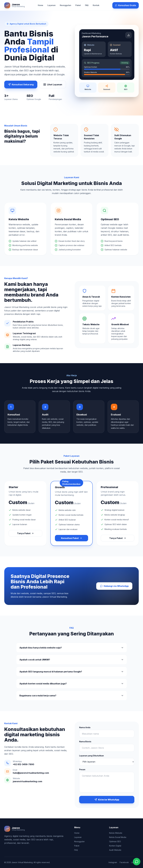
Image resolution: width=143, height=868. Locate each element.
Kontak (96, 5)
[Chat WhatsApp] (137, 862)
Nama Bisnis (85, 742)
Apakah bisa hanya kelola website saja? (72, 648)
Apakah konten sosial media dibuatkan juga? (72, 684)
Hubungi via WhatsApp (114, 586)
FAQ (87, 5)
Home (41, 5)
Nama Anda (85, 727)
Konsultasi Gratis (126, 5)
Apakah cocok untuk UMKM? (72, 660)
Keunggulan (66, 5)
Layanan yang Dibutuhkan (91, 756)
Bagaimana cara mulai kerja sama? (72, 696)
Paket (78, 5)
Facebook (124, 862)
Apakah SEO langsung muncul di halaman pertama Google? (72, 672)
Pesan (82, 769)
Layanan (52, 5)
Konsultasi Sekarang (21, 84)
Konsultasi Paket (71, 538)
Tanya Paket (25, 533)
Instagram (113, 862)
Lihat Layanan (53, 84)
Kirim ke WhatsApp (107, 800)
